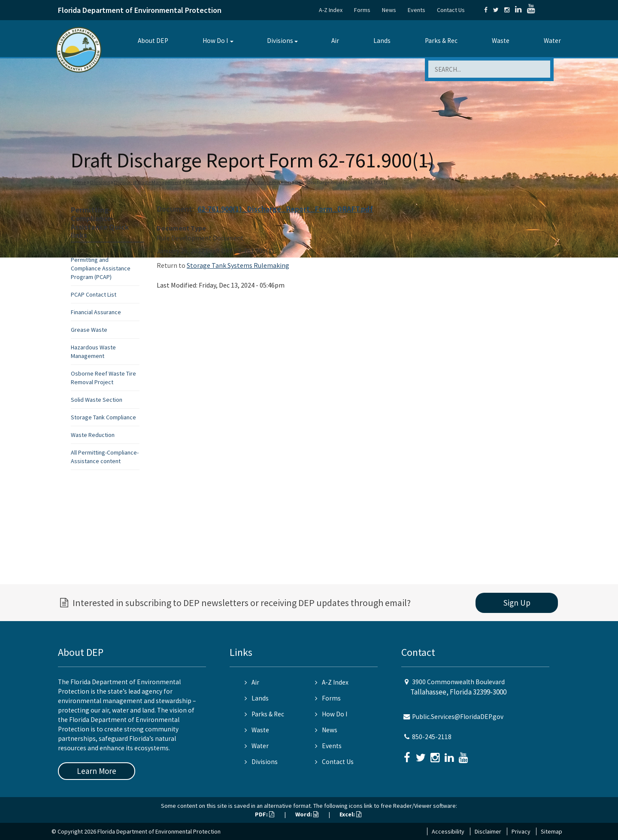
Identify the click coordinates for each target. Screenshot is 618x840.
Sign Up (517, 603)
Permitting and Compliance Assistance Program (238, 182)
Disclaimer (488, 831)
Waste (501, 41)
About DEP (153, 41)
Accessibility (448, 831)
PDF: (265, 814)
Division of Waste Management (148, 182)
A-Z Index (331, 10)
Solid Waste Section (97, 400)
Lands (382, 41)
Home (79, 182)
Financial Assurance (96, 312)
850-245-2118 (432, 737)
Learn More (97, 771)
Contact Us (451, 10)
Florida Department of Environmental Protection (140, 10)
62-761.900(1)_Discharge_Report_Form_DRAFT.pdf (285, 209)
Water (552, 41)
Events (417, 10)
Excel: (350, 814)
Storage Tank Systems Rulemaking (238, 265)
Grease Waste (89, 330)
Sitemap (551, 831)
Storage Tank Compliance (103, 417)
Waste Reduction (93, 435)
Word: (307, 814)
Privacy (521, 831)
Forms (362, 10)
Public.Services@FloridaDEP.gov (458, 717)
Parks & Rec (441, 41)
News (389, 10)
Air (335, 41)
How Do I (215, 41)
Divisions (280, 41)
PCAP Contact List (94, 294)
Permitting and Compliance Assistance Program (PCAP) (101, 268)
